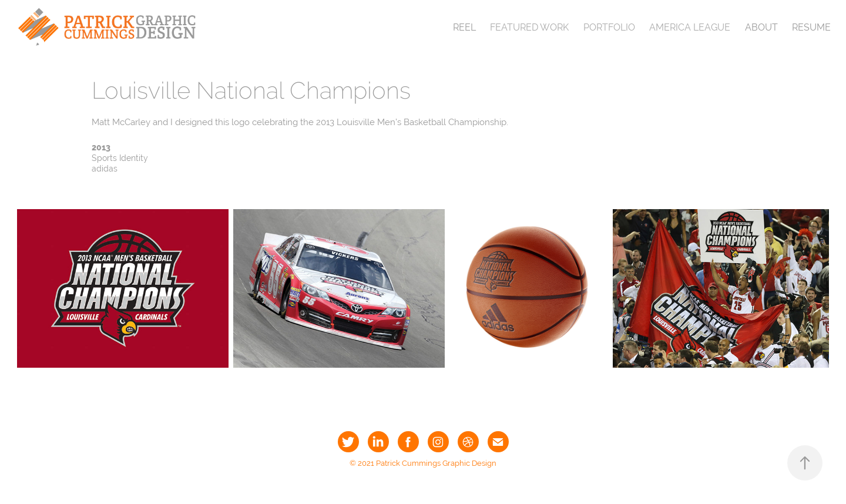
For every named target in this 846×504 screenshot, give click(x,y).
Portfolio (609, 27)
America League (690, 27)
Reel (464, 27)
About (761, 27)
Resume (811, 27)
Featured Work (529, 27)
